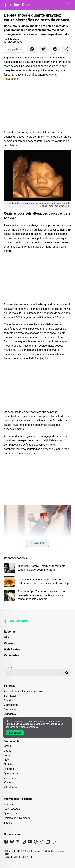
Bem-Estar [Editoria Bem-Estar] (10, 696)
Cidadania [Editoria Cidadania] (10, 714)
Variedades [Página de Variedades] (11, 655)
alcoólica (38, 58)
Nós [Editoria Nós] (6, 760)
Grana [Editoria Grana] (7, 746)
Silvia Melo (14, 39)
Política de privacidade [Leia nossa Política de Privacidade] (17, 818)
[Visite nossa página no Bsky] (12, 842)
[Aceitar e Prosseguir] (15, 733)
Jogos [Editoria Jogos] (8, 751)
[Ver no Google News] (15, 49)
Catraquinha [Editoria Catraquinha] (11, 705)
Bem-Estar (22, 5)
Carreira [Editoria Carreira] (9, 700)
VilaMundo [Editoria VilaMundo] (10, 787)
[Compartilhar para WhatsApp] (32, 49)
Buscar (8, 667)
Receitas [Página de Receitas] (10, 631)
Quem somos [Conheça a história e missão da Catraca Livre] (12, 814)
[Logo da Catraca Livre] (6, 5)
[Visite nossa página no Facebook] (6, 842)
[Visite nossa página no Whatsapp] (54, 842)
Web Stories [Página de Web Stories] (12, 649)
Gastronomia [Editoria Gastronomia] (12, 741)
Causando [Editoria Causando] (10, 709)
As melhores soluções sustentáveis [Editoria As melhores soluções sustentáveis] (25, 691)
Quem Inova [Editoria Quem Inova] (11, 773)
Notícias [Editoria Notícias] (9, 764)
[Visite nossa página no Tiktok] (42, 842)
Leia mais (37, 543)
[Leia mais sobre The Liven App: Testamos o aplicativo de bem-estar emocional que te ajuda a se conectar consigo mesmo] (37, 595)
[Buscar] (67, 673)
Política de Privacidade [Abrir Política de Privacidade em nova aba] (18, 724)
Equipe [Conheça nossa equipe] (8, 823)
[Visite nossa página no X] (18, 842)
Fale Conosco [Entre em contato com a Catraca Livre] (12, 809)
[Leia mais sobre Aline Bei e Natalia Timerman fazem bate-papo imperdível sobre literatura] (37, 568)
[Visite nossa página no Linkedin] (48, 842)
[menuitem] (37, 633)
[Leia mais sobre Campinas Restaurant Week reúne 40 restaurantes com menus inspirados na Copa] (37, 581)
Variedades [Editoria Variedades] (11, 778)
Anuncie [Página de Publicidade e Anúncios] (9, 804)
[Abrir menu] (69, 5)
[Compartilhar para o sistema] (66, 49)
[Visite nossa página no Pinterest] (36, 842)
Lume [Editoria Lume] (7, 755)
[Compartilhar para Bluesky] (43, 49)
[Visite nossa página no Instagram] (24, 842)
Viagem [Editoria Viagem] (8, 783)
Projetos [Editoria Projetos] (9, 769)
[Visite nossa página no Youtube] (30, 842)
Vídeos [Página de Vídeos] (9, 643)
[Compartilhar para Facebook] (55, 49)
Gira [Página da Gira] (7, 637)
